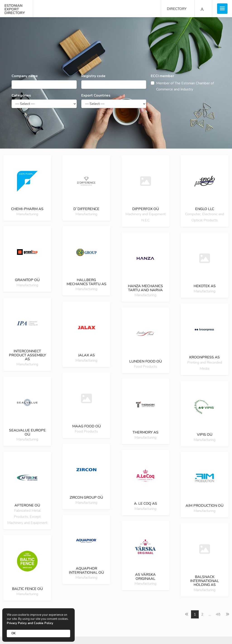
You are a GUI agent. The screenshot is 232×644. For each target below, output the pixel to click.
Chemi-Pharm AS (27, 209)
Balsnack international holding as (204, 581)
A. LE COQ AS (146, 504)
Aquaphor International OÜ (86, 571)
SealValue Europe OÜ (27, 432)
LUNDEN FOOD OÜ (146, 361)
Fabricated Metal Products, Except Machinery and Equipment (27, 517)
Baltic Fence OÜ (27, 589)
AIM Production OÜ (204, 506)
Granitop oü (27, 280)
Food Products (145, 366)
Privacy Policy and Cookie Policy (30, 623)
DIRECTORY (177, 9)
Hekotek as (205, 286)
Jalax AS (86, 355)
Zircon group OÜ (86, 497)
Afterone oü (27, 505)
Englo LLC (205, 209)
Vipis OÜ (205, 435)
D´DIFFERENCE (86, 209)
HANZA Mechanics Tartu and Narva (145, 288)
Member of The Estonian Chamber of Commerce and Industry (185, 86)
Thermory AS (146, 432)
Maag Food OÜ (86, 426)
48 (218, 614)
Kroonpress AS (204, 357)
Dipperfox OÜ (146, 209)
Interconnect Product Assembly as (27, 355)
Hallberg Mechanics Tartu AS (86, 282)
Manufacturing (27, 214)
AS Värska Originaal (145, 577)
